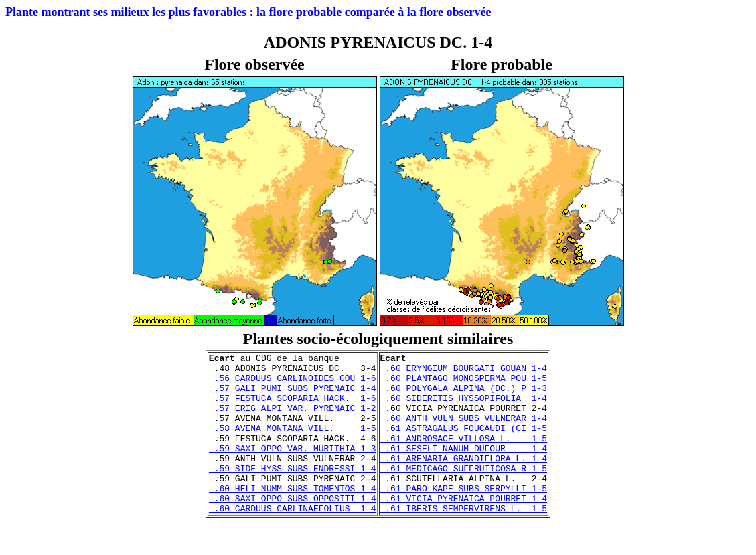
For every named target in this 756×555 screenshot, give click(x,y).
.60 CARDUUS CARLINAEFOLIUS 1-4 (293, 540)
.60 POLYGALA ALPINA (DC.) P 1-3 (464, 396)
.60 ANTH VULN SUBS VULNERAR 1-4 (464, 432)
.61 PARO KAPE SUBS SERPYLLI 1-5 (464, 516)
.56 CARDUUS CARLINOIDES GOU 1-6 (293, 384)
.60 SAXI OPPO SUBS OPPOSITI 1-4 (293, 528)
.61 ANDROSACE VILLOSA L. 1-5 (464, 456)
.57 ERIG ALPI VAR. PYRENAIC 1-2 (293, 420)
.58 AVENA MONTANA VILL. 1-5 (293, 444)
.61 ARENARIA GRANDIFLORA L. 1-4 (464, 480)
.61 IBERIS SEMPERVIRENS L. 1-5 (464, 540)
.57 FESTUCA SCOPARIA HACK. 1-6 (293, 408)
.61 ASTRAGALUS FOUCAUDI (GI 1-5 (464, 444)
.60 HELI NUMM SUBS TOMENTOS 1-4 (293, 516)
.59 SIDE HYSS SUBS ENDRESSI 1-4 (293, 492)
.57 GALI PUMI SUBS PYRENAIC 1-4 (293, 396)
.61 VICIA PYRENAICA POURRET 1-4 (464, 528)
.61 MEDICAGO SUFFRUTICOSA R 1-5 (464, 492)
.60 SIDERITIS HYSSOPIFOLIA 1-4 (464, 408)
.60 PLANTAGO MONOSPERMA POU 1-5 (464, 384)
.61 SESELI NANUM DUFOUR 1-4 (464, 468)
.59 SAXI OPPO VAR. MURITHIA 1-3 (293, 468)
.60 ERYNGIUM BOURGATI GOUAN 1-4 (464, 372)
